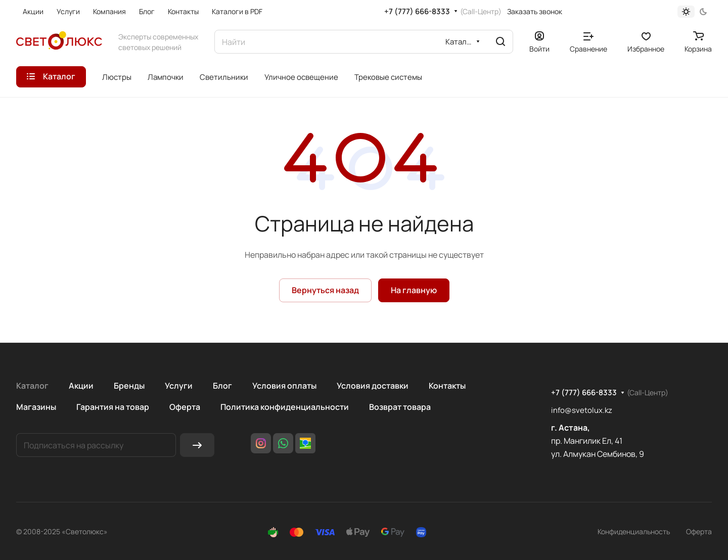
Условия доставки (373, 386)
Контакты (447, 386)
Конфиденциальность (634, 531)
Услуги (179, 386)
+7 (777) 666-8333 (417, 12)
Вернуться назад (325, 290)
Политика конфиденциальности (285, 407)
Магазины (36, 407)
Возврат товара (400, 407)
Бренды (129, 386)
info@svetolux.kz (582, 410)
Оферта (185, 407)
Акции (81, 386)
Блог (222, 386)
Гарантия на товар (113, 407)
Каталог (32, 386)
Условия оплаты (284, 386)
